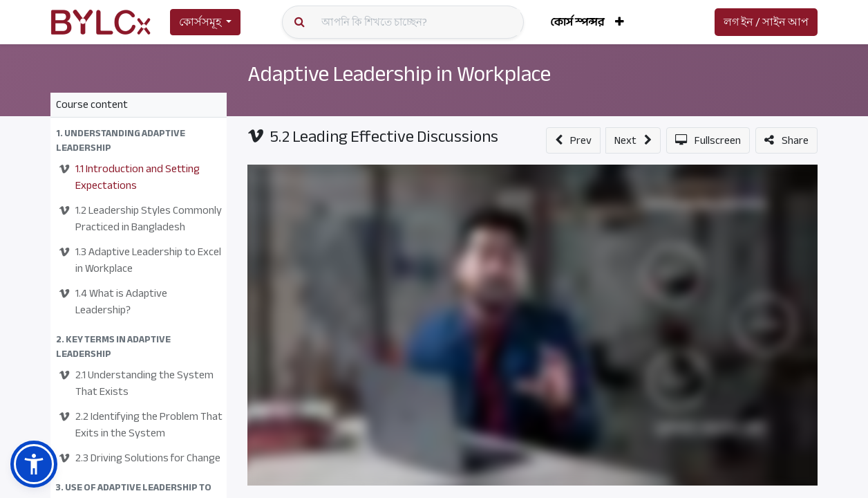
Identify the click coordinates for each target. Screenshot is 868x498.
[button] (620, 22)
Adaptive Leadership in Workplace (399, 74)
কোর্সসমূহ (200, 22)
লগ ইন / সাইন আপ (766, 22)
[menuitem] (577, 22)
